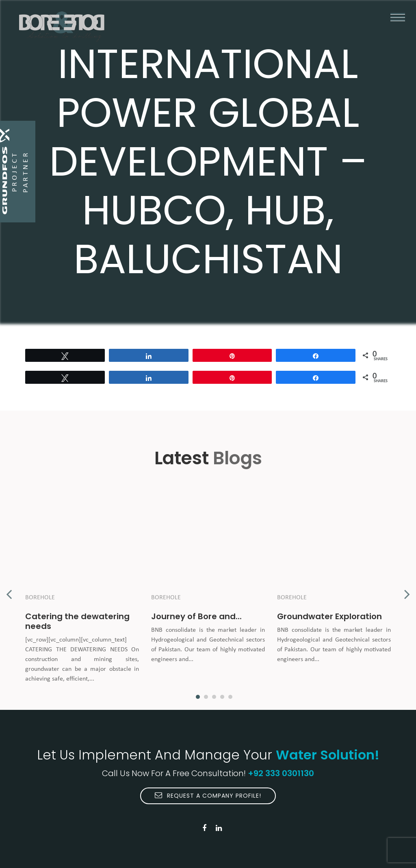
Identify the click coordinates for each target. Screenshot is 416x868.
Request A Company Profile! (208, 796)
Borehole (40, 598)
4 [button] (222, 697)
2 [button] (206, 697)
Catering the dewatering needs (77, 621)
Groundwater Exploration (329, 616)
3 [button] (214, 697)
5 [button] (230, 697)
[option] (82, 590)
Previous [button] (9, 590)
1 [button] (198, 697)
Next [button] (407, 590)
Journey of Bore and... (196, 616)
